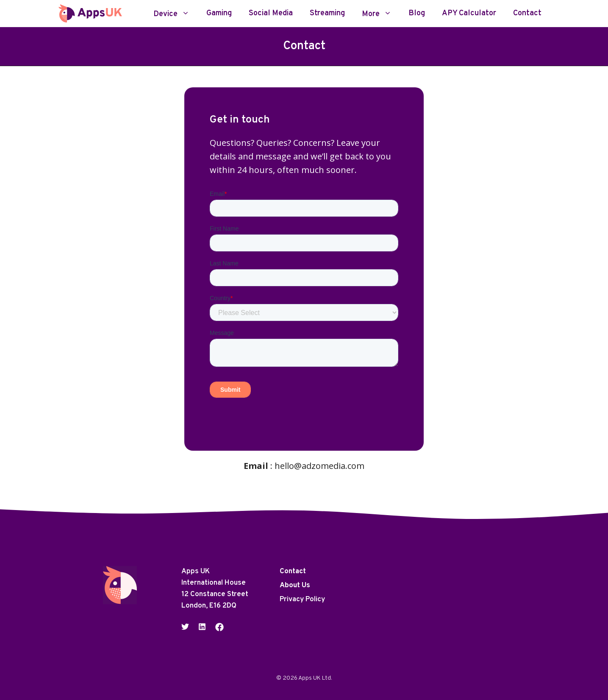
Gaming (219, 14)
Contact (527, 14)
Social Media (271, 14)
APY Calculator (469, 14)
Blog (417, 14)
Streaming (327, 14)
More (381, 14)
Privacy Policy (302, 600)
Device (176, 14)
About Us (295, 586)
